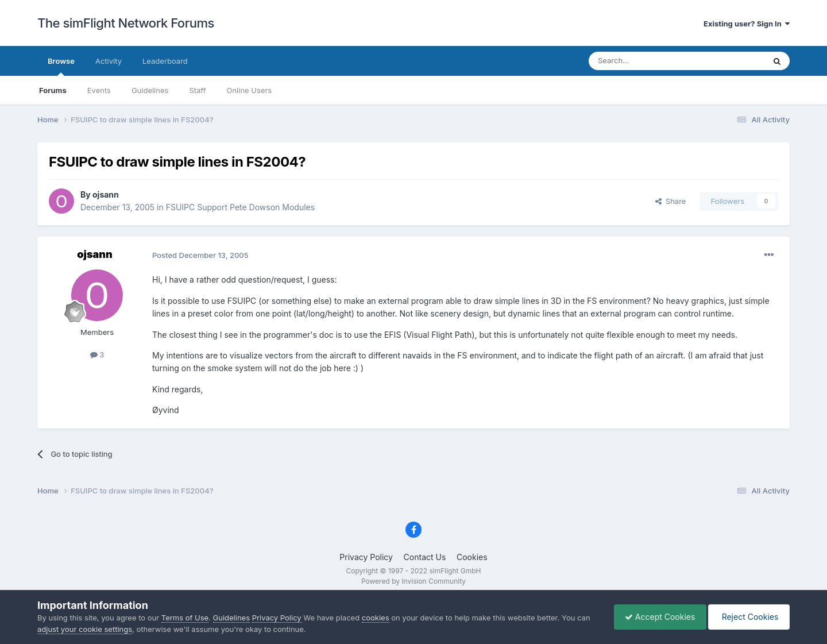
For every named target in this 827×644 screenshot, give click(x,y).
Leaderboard (165, 61)
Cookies (472, 557)
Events (99, 90)
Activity (109, 61)
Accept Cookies (657, 617)
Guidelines (150, 90)
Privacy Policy (366, 557)
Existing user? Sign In (747, 24)
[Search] (648, 61)
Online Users (249, 90)
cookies (376, 618)
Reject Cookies (748, 617)
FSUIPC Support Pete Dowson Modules (240, 207)
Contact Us (425, 557)
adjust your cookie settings (85, 629)
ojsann (106, 194)
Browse (61, 66)
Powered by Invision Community (413, 581)
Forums (53, 90)
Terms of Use (185, 618)
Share (671, 201)
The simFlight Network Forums (126, 23)
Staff (197, 90)
